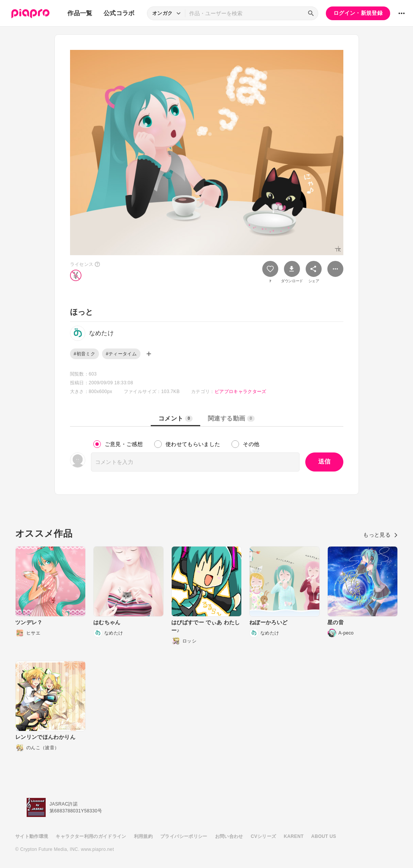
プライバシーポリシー (184, 836)
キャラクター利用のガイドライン (91, 836)
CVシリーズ (264, 836)
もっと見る (380, 535)
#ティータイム (121, 354)
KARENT (294, 836)
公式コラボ (119, 13)
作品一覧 (80, 13)
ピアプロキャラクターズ (241, 392)
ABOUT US (324, 836)
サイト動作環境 (32, 836)
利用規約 (143, 836)
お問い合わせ (229, 836)
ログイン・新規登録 (358, 13)
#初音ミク (85, 354)
